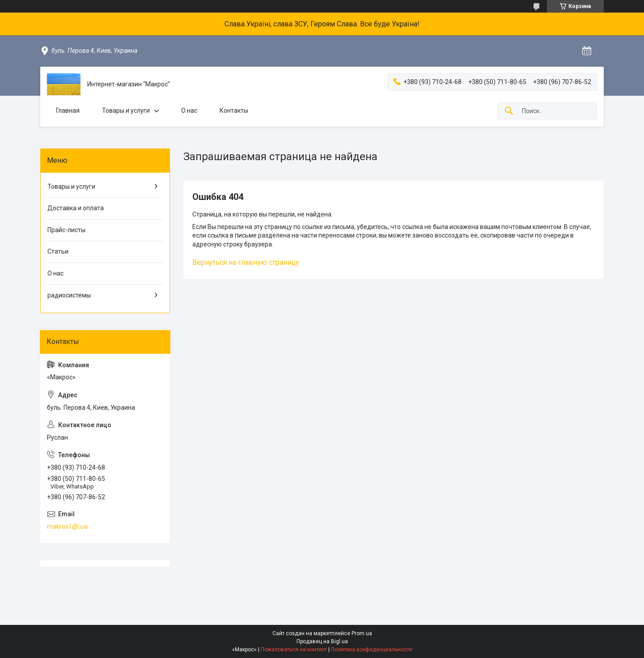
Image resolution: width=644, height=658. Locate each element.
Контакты (234, 110)
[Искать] (509, 111)
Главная (68, 110)
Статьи (58, 251)
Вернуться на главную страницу (246, 262)
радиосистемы (69, 295)
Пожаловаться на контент (294, 650)
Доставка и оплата (76, 208)
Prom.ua (362, 633)
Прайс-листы (66, 230)
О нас (189, 110)
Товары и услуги (126, 110)
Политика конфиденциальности (372, 650)
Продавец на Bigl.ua (322, 641)
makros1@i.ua (67, 526)
